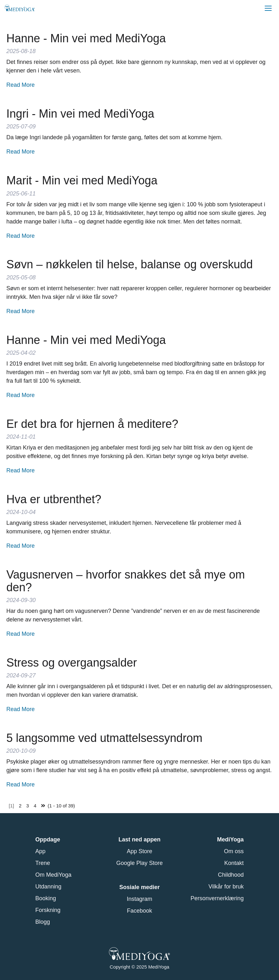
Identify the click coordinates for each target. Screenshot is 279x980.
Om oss (234, 851)
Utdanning (48, 887)
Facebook (139, 911)
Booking (46, 898)
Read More (21, 85)
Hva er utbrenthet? (54, 499)
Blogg (43, 922)
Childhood (231, 875)
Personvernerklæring (217, 898)
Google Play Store (139, 863)
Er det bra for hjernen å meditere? (92, 424)
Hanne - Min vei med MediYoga (86, 38)
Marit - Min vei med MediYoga (82, 180)
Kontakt (234, 863)
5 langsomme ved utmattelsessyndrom (104, 738)
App (40, 851)
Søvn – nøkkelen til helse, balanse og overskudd (129, 264)
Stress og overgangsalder (72, 663)
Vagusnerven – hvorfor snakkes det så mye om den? (126, 581)
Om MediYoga (53, 875)
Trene (43, 863)
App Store (139, 851)
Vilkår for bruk (226, 887)
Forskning (48, 910)
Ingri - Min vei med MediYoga (80, 114)
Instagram (139, 899)
